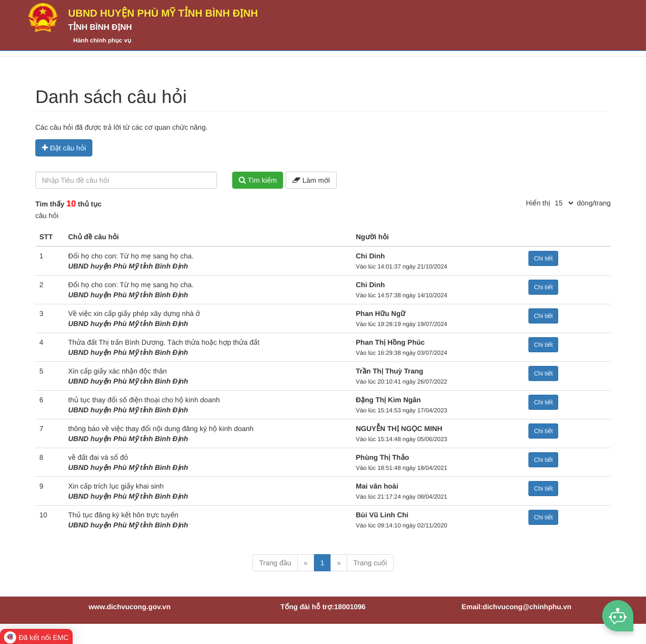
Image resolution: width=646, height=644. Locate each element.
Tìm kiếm (258, 180)
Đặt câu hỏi (64, 148)
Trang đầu (275, 563)
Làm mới (311, 180)
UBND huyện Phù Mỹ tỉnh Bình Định (163, 14)
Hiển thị (538, 203)
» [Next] (339, 563)
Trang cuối (370, 563)
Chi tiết (543, 258)
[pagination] (564, 203)
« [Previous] (306, 563)
